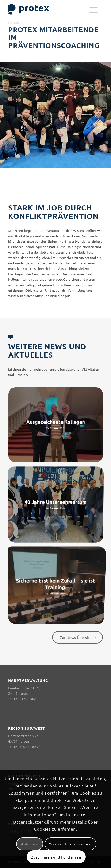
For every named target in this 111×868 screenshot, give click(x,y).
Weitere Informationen (70, 844)
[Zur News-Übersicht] (77, 637)
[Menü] (94, 9)
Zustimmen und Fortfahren (56, 857)
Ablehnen (30, 844)
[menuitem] (94, 9)
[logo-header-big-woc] (46, 9)
